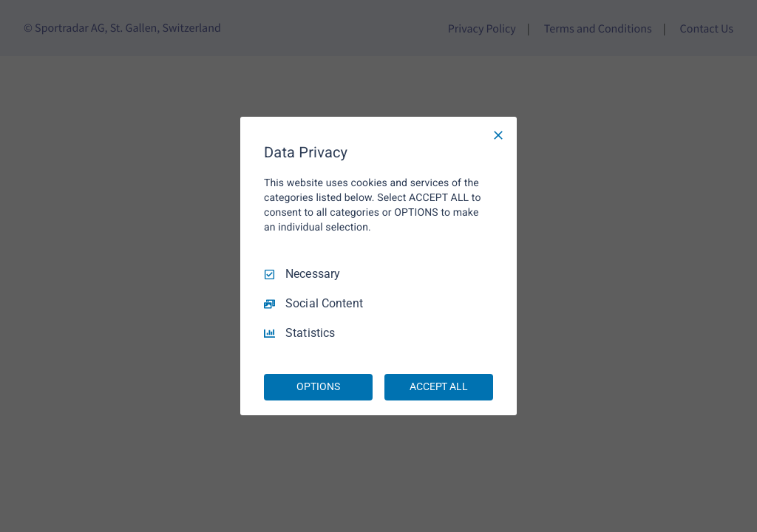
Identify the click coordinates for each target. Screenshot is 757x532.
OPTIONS (318, 386)
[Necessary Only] (498, 135)
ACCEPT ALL (439, 386)
